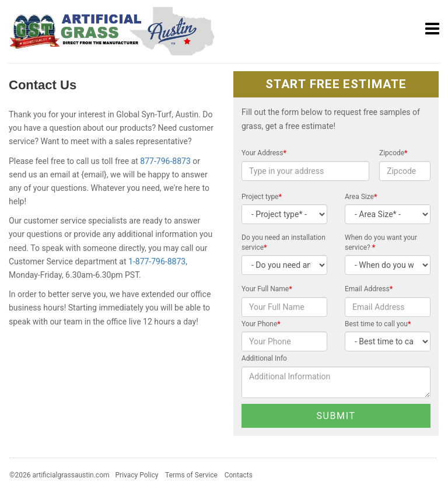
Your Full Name (267, 289)
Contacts (239, 475)
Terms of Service (191, 475)
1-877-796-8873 (157, 261)
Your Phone (261, 324)
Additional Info (264, 358)
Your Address (264, 153)
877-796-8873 (165, 161)
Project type (262, 197)
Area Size (361, 197)
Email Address (369, 289)
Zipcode (393, 153)
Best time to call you (378, 324)
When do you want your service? (381, 242)
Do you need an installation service (283, 242)
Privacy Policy (137, 475)
